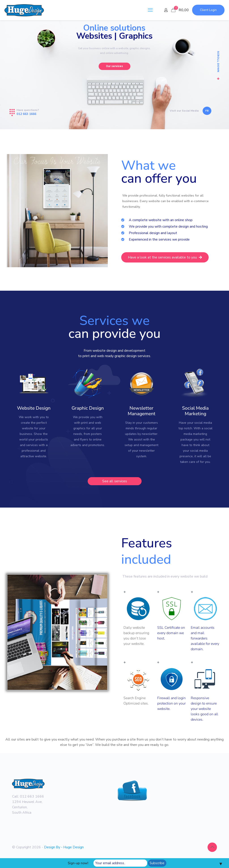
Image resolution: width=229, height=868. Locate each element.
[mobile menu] (150, 10)
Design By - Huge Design (64, 847)
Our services (114, 66)
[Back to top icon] (212, 847)
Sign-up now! (78, 863)
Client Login (208, 10)
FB (207, 111)
